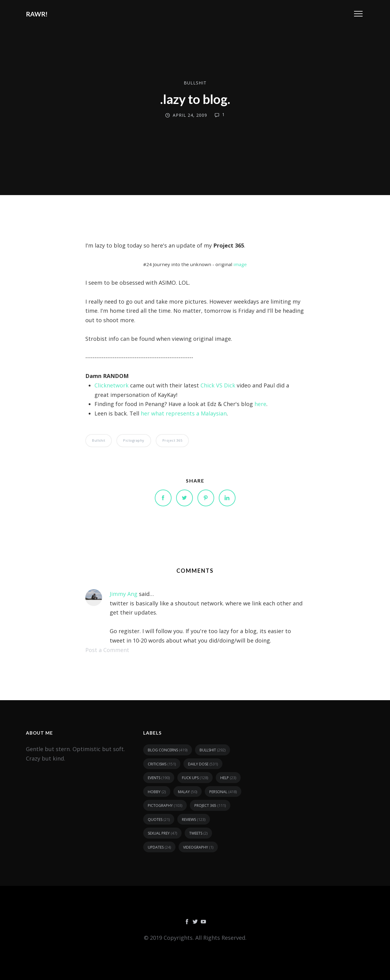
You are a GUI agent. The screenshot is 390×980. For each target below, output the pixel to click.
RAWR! (37, 14)
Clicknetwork (112, 385)
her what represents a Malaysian (184, 413)
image (240, 264)
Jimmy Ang (124, 594)
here (260, 404)
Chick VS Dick (218, 385)
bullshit (195, 83)
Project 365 (172, 440)
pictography (134, 440)
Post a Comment (107, 650)
